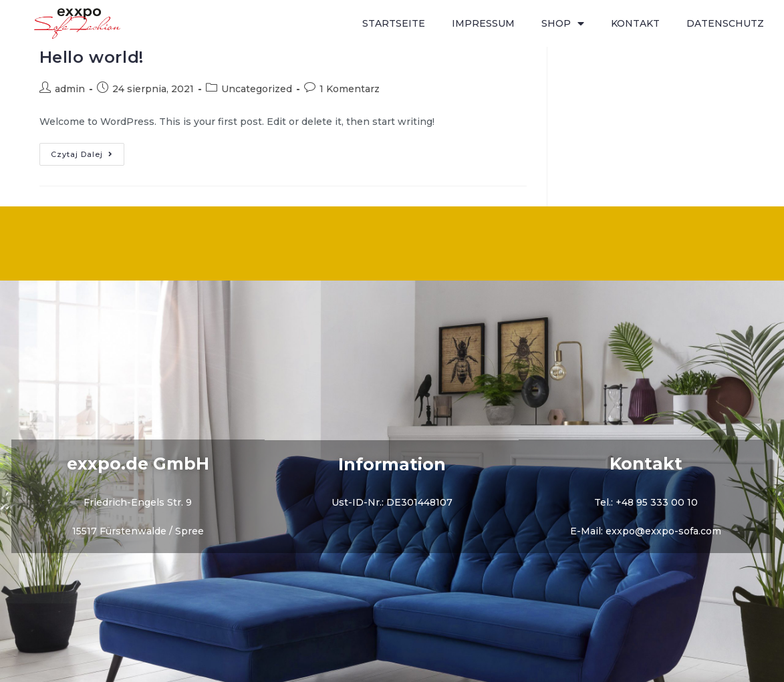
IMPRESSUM (483, 23)
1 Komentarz (350, 89)
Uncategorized (257, 89)
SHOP (563, 24)
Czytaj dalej (88, 151)
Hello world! (92, 57)
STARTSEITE (394, 23)
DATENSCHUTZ (725, 23)
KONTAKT (635, 23)
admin (70, 89)
